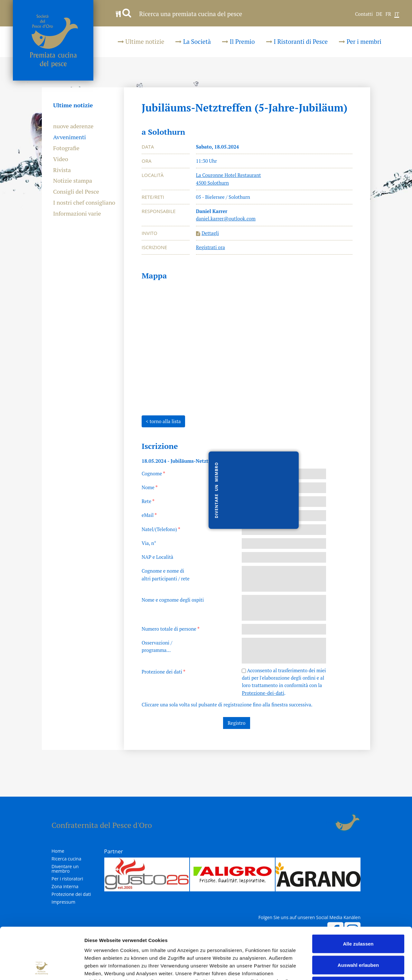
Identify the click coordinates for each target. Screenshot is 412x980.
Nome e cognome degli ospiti (173, 600)
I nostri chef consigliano (84, 203)
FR (389, 14)
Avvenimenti (70, 137)
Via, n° (149, 543)
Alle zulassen (358, 895)
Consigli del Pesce (76, 192)
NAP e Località (157, 557)
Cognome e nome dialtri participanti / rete (166, 574)
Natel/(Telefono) (161, 529)
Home (58, 851)
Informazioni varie (77, 214)
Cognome (153, 473)
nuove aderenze (73, 126)
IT (397, 14)
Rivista (62, 170)
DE (379, 14)
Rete (148, 501)
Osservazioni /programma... (157, 646)
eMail (149, 515)
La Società (193, 41)
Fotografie (66, 148)
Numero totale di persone (171, 629)
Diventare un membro (65, 869)
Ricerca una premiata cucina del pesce (179, 14)
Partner (113, 851)
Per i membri (360, 41)
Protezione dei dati (164, 672)
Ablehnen (358, 938)
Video (61, 159)
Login (330, 823)
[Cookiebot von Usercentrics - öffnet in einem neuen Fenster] (42, 967)
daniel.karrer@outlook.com (226, 218)
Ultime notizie (141, 41)
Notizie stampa (73, 181)
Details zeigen (342, 967)
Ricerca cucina (66, 859)
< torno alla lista (163, 421)
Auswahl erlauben (358, 917)
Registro (236, 723)
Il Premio (238, 41)
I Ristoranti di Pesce (297, 41)
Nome (150, 487)
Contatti (364, 14)
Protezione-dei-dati (263, 693)
